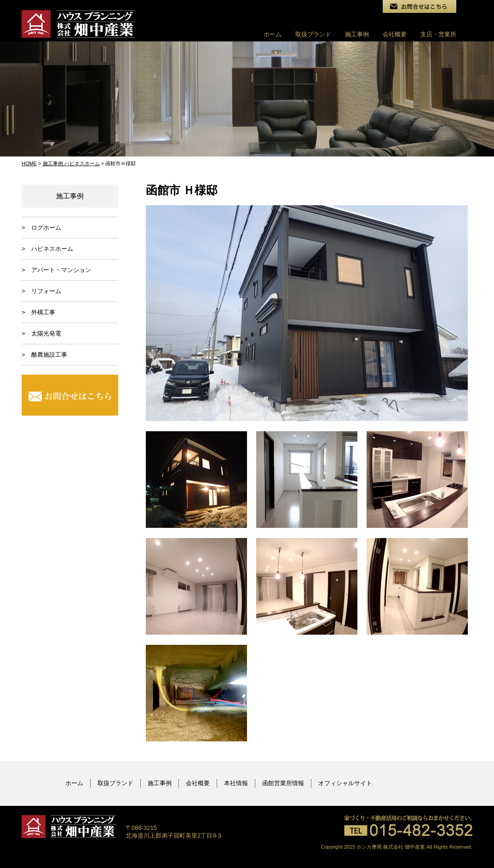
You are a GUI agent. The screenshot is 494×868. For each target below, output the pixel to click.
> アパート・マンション (56, 270)
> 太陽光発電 (41, 333)
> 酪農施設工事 (44, 355)
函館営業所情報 (283, 783)
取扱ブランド (313, 34)
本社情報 (236, 783)
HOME (29, 163)
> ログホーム (41, 228)
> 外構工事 (38, 312)
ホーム (273, 34)
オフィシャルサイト (345, 783)
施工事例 (357, 34)
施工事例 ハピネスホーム (71, 163)
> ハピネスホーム (47, 249)
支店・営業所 (438, 34)
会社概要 (395, 34)
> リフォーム (41, 291)
